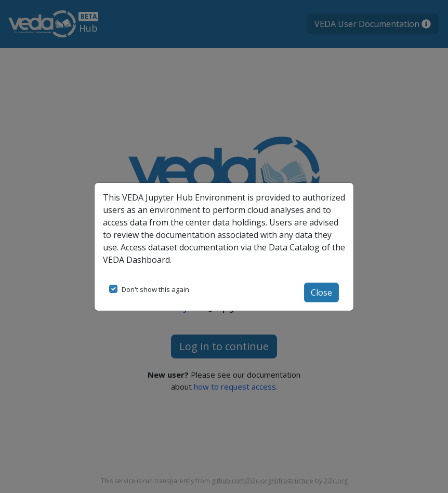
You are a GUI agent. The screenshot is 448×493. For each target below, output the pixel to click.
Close (321, 292)
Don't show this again (155, 289)
